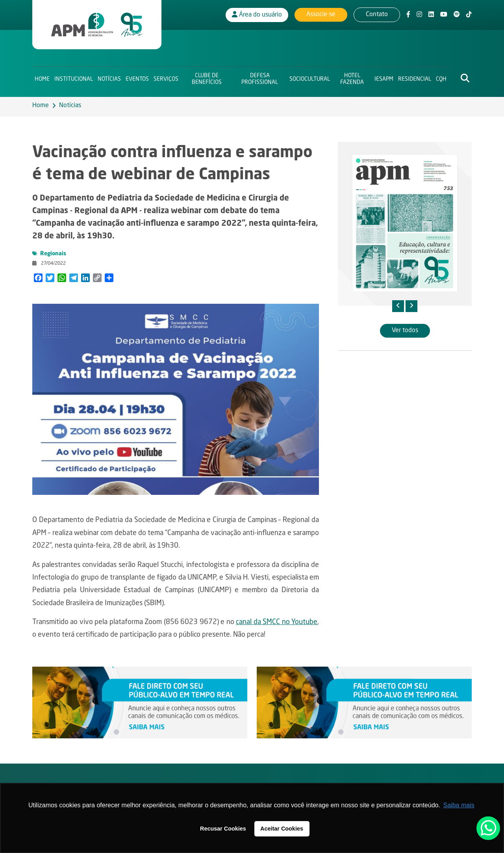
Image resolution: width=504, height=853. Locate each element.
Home (42, 77)
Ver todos (405, 331)
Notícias (109, 77)
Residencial (415, 77)
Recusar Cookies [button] (223, 829)
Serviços (166, 77)
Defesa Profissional (260, 77)
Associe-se (321, 14)
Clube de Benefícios (207, 77)
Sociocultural (310, 77)
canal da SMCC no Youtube (277, 622)
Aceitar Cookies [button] (282, 829)
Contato (377, 14)
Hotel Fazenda (352, 77)
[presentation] (398, 306)
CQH (441, 77)
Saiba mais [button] (459, 805)
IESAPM (384, 77)
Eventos (137, 77)
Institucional (74, 77)
